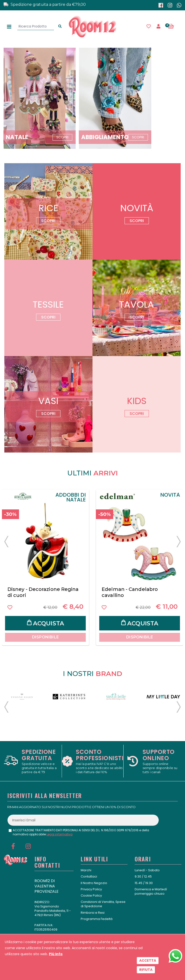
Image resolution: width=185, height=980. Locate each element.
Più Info (56, 954)
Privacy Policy (91, 889)
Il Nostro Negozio (94, 883)
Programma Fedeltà (97, 919)
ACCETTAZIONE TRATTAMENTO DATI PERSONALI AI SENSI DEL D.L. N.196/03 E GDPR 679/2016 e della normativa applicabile (81, 832)
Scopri (48, 221)
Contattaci (89, 876)
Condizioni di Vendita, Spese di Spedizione (103, 904)
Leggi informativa (59, 834)
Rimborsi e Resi (93, 913)
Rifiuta (146, 970)
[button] (174, 27)
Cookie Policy (91, 896)
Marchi (86, 870)
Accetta (148, 960)
